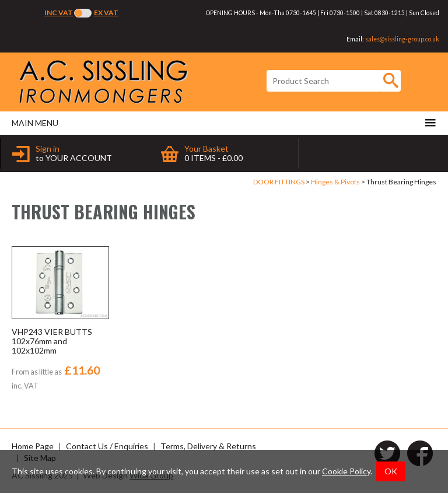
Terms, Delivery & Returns (208, 446)
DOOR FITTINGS (279, 182)
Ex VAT (106, 13)
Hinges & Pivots (335, 182)
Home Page (33, 446)
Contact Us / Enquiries (107, 446)
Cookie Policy (346, 471)
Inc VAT (59, 13)
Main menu (224, 123)
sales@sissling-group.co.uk (402, 39)
